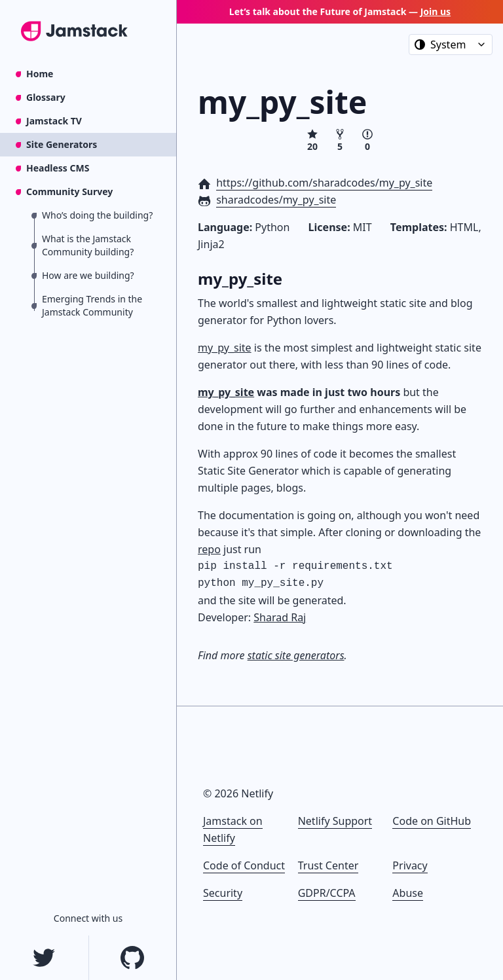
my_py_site (225, 348)
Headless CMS (58, 168)
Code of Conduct (244, 865)
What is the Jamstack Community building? (88, 245)
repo (209, 549)
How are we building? (88, 275)
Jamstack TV (54, 121)
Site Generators (62, 144)
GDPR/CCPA (327, 893)
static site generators (296, 655)
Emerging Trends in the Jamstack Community (92, 305)
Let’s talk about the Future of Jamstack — (340, 11)
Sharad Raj (280, 617)
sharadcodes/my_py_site (276, 200)
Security (223, 893)
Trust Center (328, 865)
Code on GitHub (432, 821)
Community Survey (69, 191)
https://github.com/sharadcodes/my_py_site (324, 183)
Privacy (410, 865)
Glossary (46, 97)
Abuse (408, 893)
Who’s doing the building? (97, 215)
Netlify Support (335, 821)
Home (40, 74)
